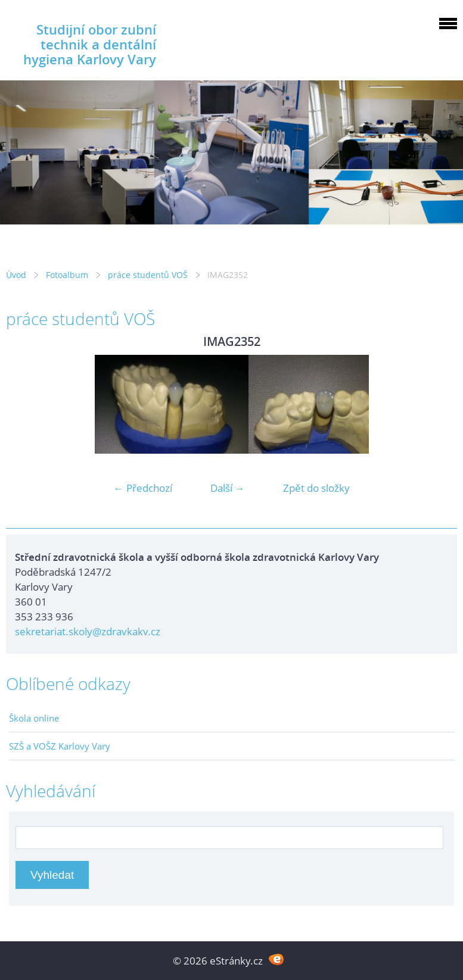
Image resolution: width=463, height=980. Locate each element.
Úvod (16, 275)
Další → (228, 488)
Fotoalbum (67, 275)
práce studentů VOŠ (148, 275)
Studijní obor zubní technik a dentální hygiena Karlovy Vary (90, 44)
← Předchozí (143, 488)
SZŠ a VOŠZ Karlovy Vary (60, 746)
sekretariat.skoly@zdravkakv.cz (88, 631)
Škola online (34, 718)
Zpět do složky (316, 488)
